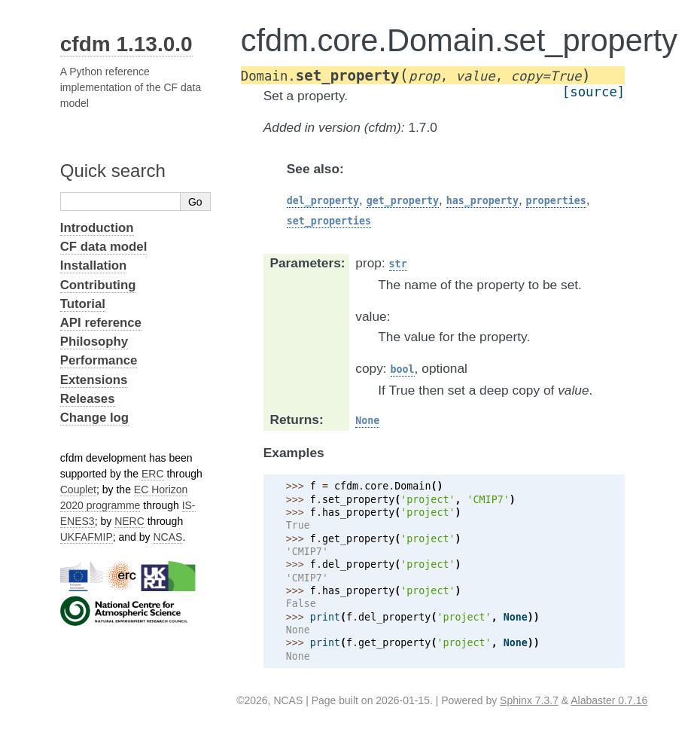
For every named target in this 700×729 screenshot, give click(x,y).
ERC (153, 474)
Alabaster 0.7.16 (609, 700)
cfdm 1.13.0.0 (126, 44)
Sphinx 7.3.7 (529, 700)
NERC (129, 521)
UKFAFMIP (87, 537)
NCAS (167, 537)
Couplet (78, 490)
